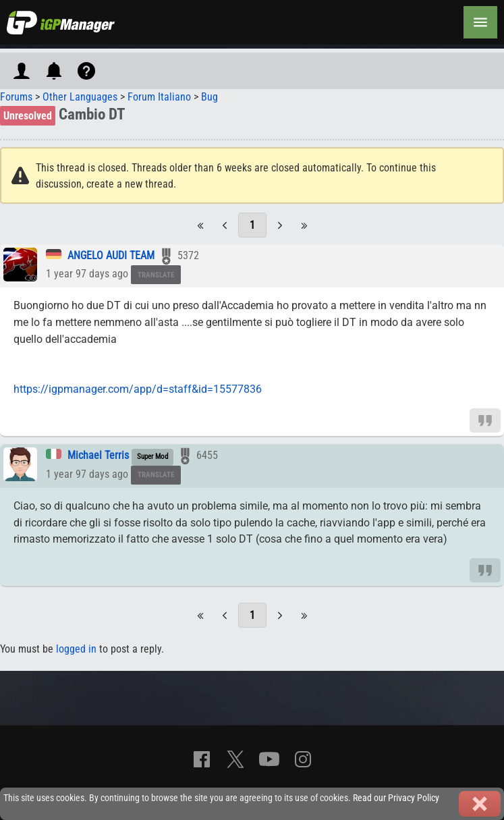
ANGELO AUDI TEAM (111, 255)
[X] (235, 759)
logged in (76, 649)
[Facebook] (202, 759)
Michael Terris (98, 455)
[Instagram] (303, 759)
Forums (16, 97)
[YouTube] (269, 759)
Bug (209, 97)
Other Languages (80, 97)
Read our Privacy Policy (396, 798)
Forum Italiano (159, 97)
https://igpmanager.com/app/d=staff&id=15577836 (138, 389)
